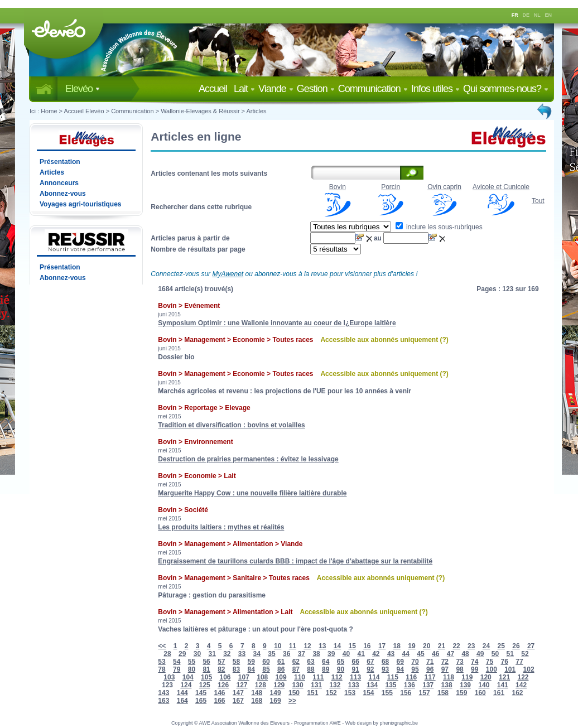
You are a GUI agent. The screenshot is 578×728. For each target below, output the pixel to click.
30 (197, 654)
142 (521, 685)
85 (266, 669)
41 (361, 654)
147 (238, 693)
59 (251, 662)
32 (227, 654)
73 (459, 662)
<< (162, 646)
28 (167, 654)
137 (428, 685)
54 (177, 662)
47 (451, 654)
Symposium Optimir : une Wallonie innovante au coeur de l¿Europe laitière (277, 323)
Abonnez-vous (63, 194)
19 (411, 646)
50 (495, 654)
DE (526, 15)
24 (486, 646)
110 (300, 677)
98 (459, 669)
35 (271, 654)
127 (242, 685)
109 (281, 677)
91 (355, 669)
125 (205, 685)
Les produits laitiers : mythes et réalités (221, 527)
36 (286, 654)
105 (206, 677)
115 (393, 677)
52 (525, 654)
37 (302, 654)
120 (486, 677)
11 (293, 646)
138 (447, 685)
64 (326, 662)
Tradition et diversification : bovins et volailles (231, 425)
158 (443, 693)
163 (163, 701)
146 (219, 693)
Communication (373, 89)
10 (278, 646)
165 (201, 701)
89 (326, 669)
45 (420, 654)
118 (449, 677)
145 (201, 693)
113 (355, 677)
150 (294, 693)
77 (519, 662)
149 (276, 693)
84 (251, 669)
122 (523, 677)
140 (484, 685)
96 (430, 669)
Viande (276, 89)
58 (236, 662)
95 (415, 669)
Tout (538, 201)
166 (219, 701)
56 (206, 662)
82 (221, 669)
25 (501, 646)
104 (188, 677)
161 (499, 693)
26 (516, 646)
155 (387, 693)
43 (391, 654)
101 (510, 669)
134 (372, 685)
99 (475, 669)
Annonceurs (59, 183)
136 (410, 685)
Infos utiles (435, 89)
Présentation (60, 162)
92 (370, 669)
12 (307, 646)
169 (276, 701)
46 (435, 654)
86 (281, 669)
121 (504, 677)
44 (406, 654)
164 (182, 701)
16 (367, 646)
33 (242, 654)
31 (212, 654)
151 (312, 693)
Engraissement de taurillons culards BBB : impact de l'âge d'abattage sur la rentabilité (295, 561)
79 (177, 669)
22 (456, 646)
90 (341, 669)
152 (331, 693)
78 (162, 669)
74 (475, 662)
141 (503, 685)
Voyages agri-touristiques (80, 204)
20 (427, 646)
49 (480, 654)
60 (266, 662)
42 (376, 654)
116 (411, 677)
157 (425, 693)
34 (257, 654)
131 (316, 685)
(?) (444, 340)
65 (341, 662)
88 (310, 669)
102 (529, 669)
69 (400, 662)
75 (490, 662)
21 (442, 646)
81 (206, 669)
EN (549, 15)
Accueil (215, 89)
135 (391, 685)
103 (169, 677)
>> (292, 701)
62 (296, 662)
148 (257, 693)
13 (322, 646)
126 (223, 685)
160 (480, 693)
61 (281, 662)
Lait (244, 89)
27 (531, 646)
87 (296, 669)
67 (370, 662)
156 (406, 693)
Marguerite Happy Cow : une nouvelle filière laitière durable (252, 493)
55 (192, 662)
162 (517, 693)
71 (430, 662)
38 (316, 654)
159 (461, 693)
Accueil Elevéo (84, 111)
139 (465, 685)
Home (49, 111)
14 (337, 646)
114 (374, 677)
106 (225, 677)
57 (221, 662)
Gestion (316, 89)
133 (354, 685)
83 (236, 669)
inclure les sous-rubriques (439, 227)
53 (162, 662)
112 (337, 677)
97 (445, 669)
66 (355, 662)
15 (352, 646)
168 (257, 701)
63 (310, 662)
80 (192, 669)
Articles (257, 111)
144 (182, 693)
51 (510, 654)
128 (261, 685)
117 (430, 677)
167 (238, 701)
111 (318, 677)
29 (182, 654)
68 (385, 662)
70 (415, 662)
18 (397, 646)
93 (385, 669)
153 (350, 693)
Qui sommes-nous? (506, 89)
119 (467, 677)
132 (335, 685)
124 (186, 685)
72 (445, 662)
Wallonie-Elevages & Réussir (200, 111)
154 (368, 693)
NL (537, 15)
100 (492, 669)
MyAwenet (228, 274)
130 (298, 685)
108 (262, 677)
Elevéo (83, 89)
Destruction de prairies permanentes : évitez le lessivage (248, 459)
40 (346, 654)
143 (163, 693)
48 (465, 654)
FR (515, 15)
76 (505, 662)
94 (400, 669)
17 (382, 646)
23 (471, 646)
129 (279, 685)
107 (244, 677)
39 (331, 654)
